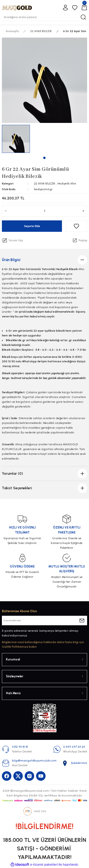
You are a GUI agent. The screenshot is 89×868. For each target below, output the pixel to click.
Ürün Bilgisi (11, 260)
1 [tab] (44, 158)
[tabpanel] (16, 139)
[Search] (44, 17)
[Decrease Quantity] (6, 211)
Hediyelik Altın (67, 184)
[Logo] (17, 7)
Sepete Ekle (32, 226)
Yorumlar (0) (12, 474)
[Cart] (84, 8)
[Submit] (82, 621)
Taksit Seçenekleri (17, 488)
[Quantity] (44, 211)
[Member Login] (65, 8)
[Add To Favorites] (76, 226)
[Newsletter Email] (44, 621)
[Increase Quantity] (83, 211)
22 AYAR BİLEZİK (45, 184)
